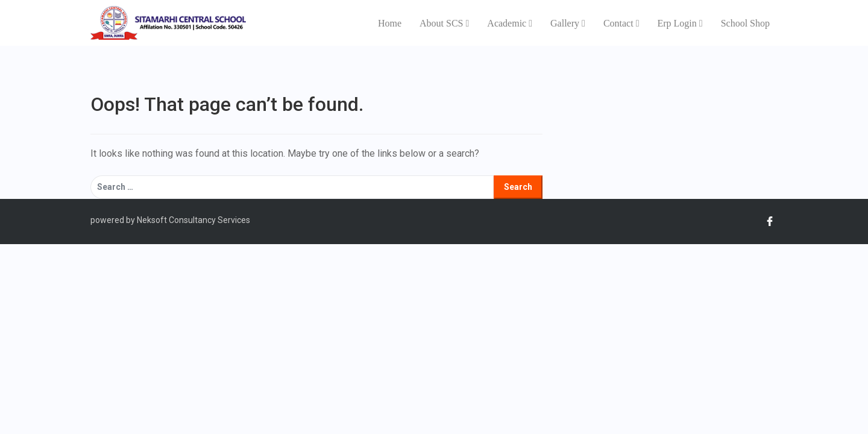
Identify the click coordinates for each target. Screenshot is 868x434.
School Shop (745, 23)
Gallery (568, 23)
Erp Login (680, 23)
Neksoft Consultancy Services (193, 220)
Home (390, 23)
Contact (621, 23)
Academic (510, 23)
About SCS (444, 23)
